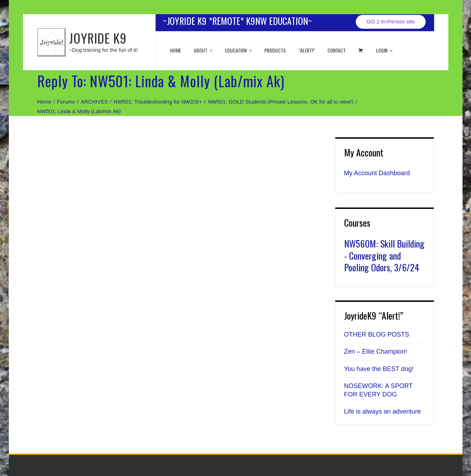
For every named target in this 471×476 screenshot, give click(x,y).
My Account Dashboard (377, 173)
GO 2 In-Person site (391, 21)
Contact (337, 50)
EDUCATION (239, 50)
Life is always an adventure (383, 411)
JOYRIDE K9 (98, 38)
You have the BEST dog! (379, 369)
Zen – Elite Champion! (376, 352)
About (204, 50)
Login (385, 50)
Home (176, 50)
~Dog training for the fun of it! (103, 50)
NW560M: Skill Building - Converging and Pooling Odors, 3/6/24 (384, 256)
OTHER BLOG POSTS (377, 334)
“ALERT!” (307, 50)
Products (275, 50)
